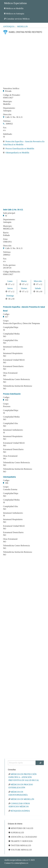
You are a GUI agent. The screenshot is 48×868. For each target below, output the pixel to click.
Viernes (24, 288)
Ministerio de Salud (21, 828)
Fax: (5, 128)
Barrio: (6, 233)
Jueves (10, 288)
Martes (24, 281)
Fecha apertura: (9, 265)
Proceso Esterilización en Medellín (20, 149)
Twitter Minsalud (20, 845)
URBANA (7, 242)
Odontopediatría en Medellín (17, 153)
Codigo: (6, 314)
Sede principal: (9, 213)
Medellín (22, 26)
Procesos (7, 406)
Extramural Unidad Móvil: (14, 360)
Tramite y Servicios (21, 841)
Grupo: (6, 321)
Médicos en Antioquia (14, 14)
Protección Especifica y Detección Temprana (21, 323)
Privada (8, 91)
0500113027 (8, 98)
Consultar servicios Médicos (17, 19)
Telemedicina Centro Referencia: (17, 379)
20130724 (7, 268)
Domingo (10, 296)
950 (7, 400)
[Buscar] (40, 763)
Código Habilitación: (12, 272)
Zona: (5, 239)
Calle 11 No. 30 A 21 (14, 117)
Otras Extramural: (10, 373)
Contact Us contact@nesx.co (16, 863)
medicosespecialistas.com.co (16, 860)
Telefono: (7, 121)
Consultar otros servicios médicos (19, 805)
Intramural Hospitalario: (13, 353)
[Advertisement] (24, 60)
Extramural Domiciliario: (13, 366)
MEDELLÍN (8, 229)
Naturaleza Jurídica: (11, 88)
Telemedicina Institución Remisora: (18, 386)
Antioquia (9, 26)
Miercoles (38, 281)
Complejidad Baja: (11, 327)
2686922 (9, 124)
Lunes (10, 281)
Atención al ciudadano (23, 837)
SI (4, 137)
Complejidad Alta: (11, 340)
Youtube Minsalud (20, 850)
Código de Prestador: (12, 95)
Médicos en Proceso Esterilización (21, 786)
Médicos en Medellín (14, 8)
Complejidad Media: (12, 334)
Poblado (6, 235)
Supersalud (16, 833)
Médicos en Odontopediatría (18, 793)
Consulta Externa (10, 489)
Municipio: (8, 101)
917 (7, 317)
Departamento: (9, 108)
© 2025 (20, 860)
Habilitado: (8, 134)
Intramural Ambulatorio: (13, 347)
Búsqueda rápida (19, 811)
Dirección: (7, 115)
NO (5, 336)
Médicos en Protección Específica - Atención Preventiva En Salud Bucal (24, 777)
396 (7, 483)
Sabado (38, 288)
